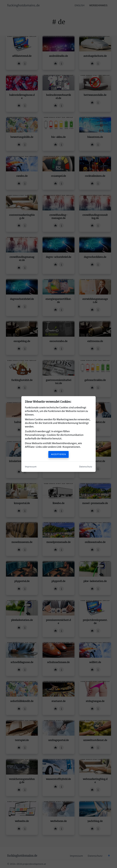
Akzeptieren (59, 454)
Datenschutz (86, 467)
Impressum (31, 467)
